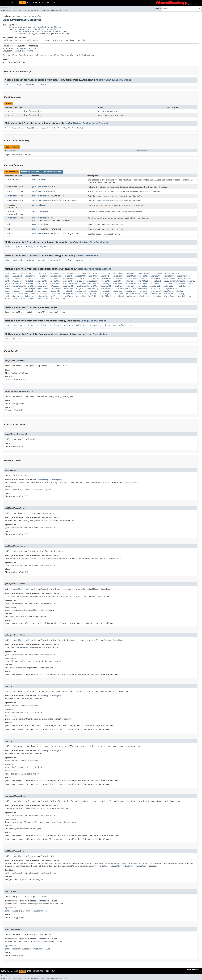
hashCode (40, 283)
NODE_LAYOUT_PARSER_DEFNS (111, 115)
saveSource (35, 294)
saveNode (24, 294)
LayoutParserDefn (14, 187)
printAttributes (106, 289)
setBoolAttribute (67, 294)
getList (60, 260)
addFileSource (12, 273)
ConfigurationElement (13, 40)
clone (95, 273)
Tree (29, 3)
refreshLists (156, 289)
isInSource (184, 286)
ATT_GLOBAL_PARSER (108, 111)
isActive (135, 286)
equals (176, 273)
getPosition (60, 281)
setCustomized (121, 294)
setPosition (57, 296)
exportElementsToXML (75, 276)
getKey (119, 278)
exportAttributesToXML (51, 276)
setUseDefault (124, 296)
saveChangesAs (163, 291)
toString (186, 296)
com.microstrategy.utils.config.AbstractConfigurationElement (34, 27)
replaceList (125, 291)
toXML (8, 299)
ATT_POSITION (43, 128)
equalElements (145, 273)
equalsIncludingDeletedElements (21, 276)
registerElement (13, 291)
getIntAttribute (87, 278)
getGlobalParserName (42, 191)
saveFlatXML (11, 294)
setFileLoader (150, 294)
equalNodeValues (162, 273)
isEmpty (70, 260)
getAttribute (118, 276)
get (28, 260)
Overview (5, 3)
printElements (123, 289)
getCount (9, 247)
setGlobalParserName (42, 234)
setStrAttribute (107, 296)
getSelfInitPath (113, 281)
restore (137, 291)
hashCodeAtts (53, 283)
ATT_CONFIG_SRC (13, 128)
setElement (135, 294)
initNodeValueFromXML (102, 286)
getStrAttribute (144, 281)
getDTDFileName (13, 278)
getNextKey (156, 278)
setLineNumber (12, 296)
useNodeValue (42, 299)
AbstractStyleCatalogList (24, 48)
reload (47, 247)
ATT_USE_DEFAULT (76, 128)
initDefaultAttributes (161, 283)
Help (53, 3)
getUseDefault (161, 281)
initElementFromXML (184, 283)
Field (19, 10)
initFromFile (34, 286)
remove (35, 224)
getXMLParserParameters (182, 281)
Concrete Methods (52, 172)
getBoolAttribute (152, 276)
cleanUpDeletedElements (78, 273)
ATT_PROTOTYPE (59, 128)
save (145, 291)
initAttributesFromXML (136, 283)
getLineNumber (132, 278)
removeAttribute (91, 291)
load (25, 289)
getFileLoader (70, 278)
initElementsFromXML (15, 286)
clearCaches (38, 179)
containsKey (19, 260)
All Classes (6, 7)
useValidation (58, 299)
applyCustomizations (53, 273)
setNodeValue (42, 296)
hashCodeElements (70, 283)
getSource (128, 281)
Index (47, 3)
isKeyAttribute (13, 289)
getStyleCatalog (24, 247)
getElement (28, 278)
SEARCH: (158, 9)
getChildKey (168, 276)
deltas (111, 273)
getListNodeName (40, 211)
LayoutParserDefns (54, 40)
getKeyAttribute (46, 260)
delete (103, 273)
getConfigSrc (183, 276)
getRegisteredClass (93, 281)
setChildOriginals (87, 294)
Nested (12, 10)
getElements (54, 278)
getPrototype (75, 281)
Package (14, 3)
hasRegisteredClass (113, 283)
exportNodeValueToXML (98, 276)
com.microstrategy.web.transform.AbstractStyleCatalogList (41, 31)
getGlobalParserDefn (42, 187)
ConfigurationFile (35, 40)
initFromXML (69, 286)
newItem (38, 247)
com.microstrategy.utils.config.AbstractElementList (33, 29)
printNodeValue (140, 289)
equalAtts (131, 273)
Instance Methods (30, 172)
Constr (26, 10)
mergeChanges (35, 289)
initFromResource (52, 286)
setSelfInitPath (88, 296)
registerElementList (52, 291)
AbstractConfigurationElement (113, 80)
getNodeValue (184, 278)
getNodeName (170, 278)
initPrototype (122, 286)
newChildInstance (53, 289)
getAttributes (134, 276)
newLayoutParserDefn (42, 218)
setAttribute (50, 294)
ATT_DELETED (28, 128)
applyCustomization (31, 273)
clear (8, 260)
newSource (69, 289)
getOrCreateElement (30, 281)
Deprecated (38, 3)
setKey (181, 294)
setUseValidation (142, 296)
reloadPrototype (73, 291)
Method (34, 10)
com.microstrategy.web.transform (27, 16)
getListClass (39, 205)
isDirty (173, 286)
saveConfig (178, 291)
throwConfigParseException (166, 296)
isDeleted (162, 286)
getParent (47, 281)
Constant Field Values (15, 380)
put (77, 260)
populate (91, 289)
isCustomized (148, 286)
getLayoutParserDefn (42, 196)
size (89, 260)
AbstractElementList (88, 255)
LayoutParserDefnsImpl (16, 155)
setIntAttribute (167, 294)
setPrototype (71, 296)
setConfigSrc (105, 294)
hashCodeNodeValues (91, 283)
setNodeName (27, 296)
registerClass (172, 289)
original (80, 289)
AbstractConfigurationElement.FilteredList (27, 84)
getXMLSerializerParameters (19, 283)
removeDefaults (109, 291)
